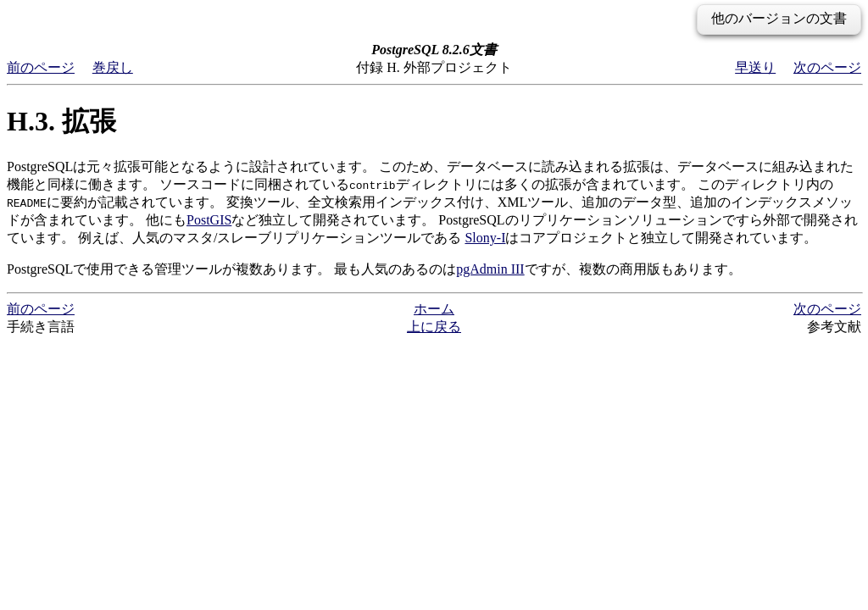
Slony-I (485, 238)
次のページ (827, 67)
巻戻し (113, 67)
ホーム (434, 309)
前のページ (41, 67)
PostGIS (209, 220)
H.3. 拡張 (61, 121)
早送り (755, 67)
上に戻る (434, 327)
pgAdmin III (490, 269)
